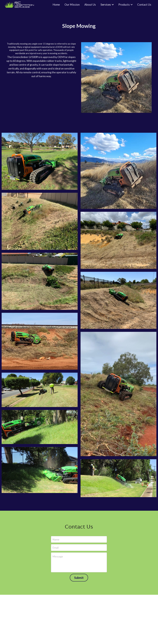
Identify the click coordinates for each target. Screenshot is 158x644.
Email (56, 548)
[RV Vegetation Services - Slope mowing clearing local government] (119, 300)
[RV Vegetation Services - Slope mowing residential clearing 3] (40, 281)
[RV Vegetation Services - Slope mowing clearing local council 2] (40, 390)
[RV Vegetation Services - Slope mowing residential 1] (40, 161)
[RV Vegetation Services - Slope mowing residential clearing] (119, 240)
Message (58, 556)
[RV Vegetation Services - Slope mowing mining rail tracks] (40, 341)
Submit (79, 578)
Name (56, 539)
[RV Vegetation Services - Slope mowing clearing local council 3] (40, 427)
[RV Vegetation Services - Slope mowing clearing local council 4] (40, 470)
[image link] (116, 77)
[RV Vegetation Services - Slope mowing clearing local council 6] (119, 478)
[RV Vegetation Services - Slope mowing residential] (40, 221)
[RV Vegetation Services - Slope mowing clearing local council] (119, 394)
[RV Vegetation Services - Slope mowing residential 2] (119, 171)
